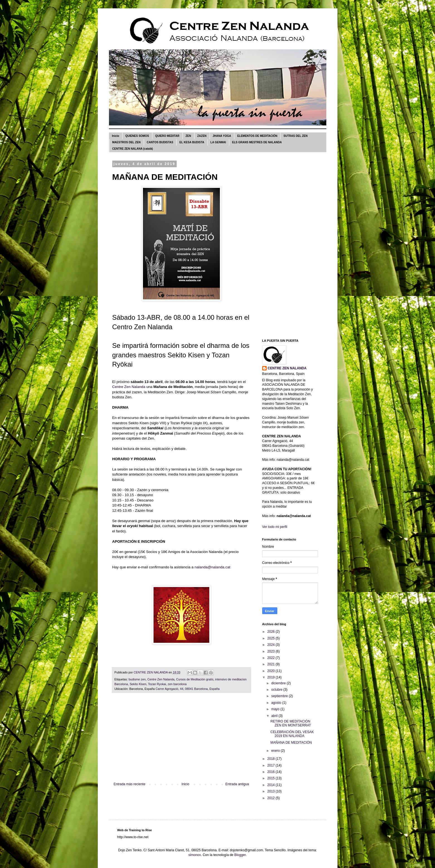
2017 (271, 765)
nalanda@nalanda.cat (212, 567)
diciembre (279, 683)
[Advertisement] (181, 740)
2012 (271, 798)
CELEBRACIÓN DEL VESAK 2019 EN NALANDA (292, 734)
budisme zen (137, 679)
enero (276, 751)
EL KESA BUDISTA (192, 142)
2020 (271, 671)
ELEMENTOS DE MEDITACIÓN (257, 136)
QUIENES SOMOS (137, 136)
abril (275, 716)
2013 (271, 791)
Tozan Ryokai (157, 684)
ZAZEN (202, 136)
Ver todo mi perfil (275, 527)
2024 (271, 645)
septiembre (280, 696)
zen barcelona (177, 684)
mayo (276, 709)
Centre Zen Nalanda (129, 387)
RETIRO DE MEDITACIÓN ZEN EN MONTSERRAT (291, 723)
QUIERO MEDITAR (167, 136)
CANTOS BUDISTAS (160, 142)
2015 (271, 778)
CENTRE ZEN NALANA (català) (133, 149)
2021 (271, 664)
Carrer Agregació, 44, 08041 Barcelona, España (188, 689)
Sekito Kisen (138, 684)
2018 (271, 759)
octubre (277, 690)
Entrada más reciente (130, 784)
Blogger (240, 855)
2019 (271, 677)
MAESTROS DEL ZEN (127, 142)
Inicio (116, 136)
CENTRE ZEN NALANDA (287, 368)
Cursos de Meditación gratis (195, 679)
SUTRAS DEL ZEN (296, 136)
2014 (271, 785)
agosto (277, 703)
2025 (271, 638)
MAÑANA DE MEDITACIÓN (291, 743)
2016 (271, 772)
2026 (271, 632)
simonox (195, 855)
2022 (271, 658)
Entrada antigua (237, 784)
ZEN (188, 136)
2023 (271, 651)
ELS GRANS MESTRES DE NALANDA (257, 142)
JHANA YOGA (222, 136)
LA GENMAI (218, 142)
